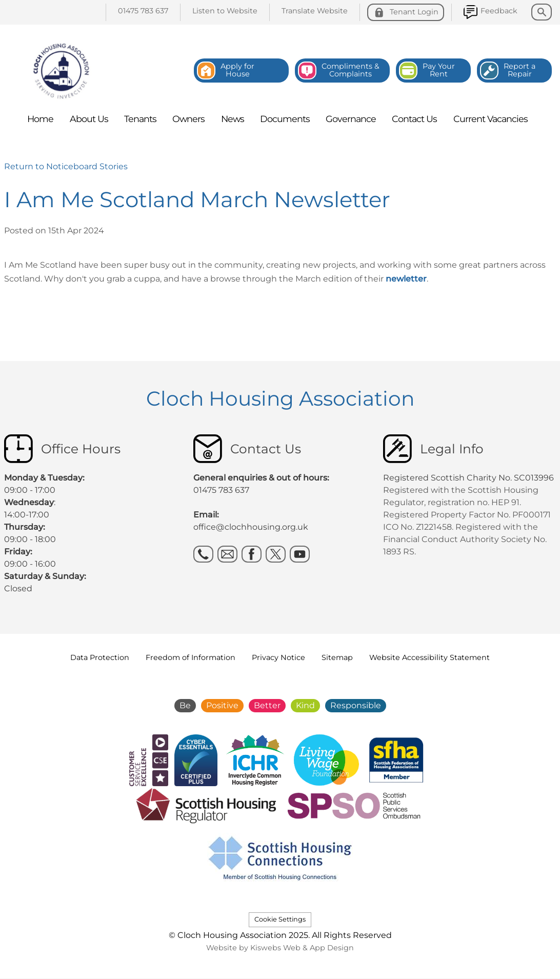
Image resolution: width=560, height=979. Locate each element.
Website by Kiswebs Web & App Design (280, 948)
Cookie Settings (280, 919)
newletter (406, 279)
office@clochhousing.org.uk (251, 527)
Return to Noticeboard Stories (66, 166)
